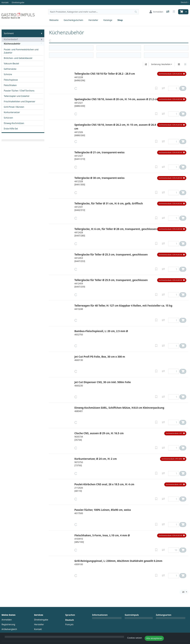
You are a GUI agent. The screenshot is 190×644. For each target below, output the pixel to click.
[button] (172, 74)
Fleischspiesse (11, 80)
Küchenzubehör (23, 44)
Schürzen (8, 118)
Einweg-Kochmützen (14, 123)
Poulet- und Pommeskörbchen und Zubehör (21, 51)
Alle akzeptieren (154, 638)
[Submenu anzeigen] (42, 33)
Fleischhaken (10, 85)
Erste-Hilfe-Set (11, 129)
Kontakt (38, 629)
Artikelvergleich (9, 629)
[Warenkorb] (181, 12)
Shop (120, 20)
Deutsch (184, 2)
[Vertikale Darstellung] (179, 64)
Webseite (54, 20)
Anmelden (7, 620)
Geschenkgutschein (73, 20)
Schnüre (8, 74)
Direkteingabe (41, 620)
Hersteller (93, 20)
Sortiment (9, 33)
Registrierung (8, 624)
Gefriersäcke (10, 69)
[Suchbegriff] (91, 12)
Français (69, 624)
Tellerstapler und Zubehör (17, 96)
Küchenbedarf (11, 39)
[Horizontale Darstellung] (185, 64)
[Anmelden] (156, 12)
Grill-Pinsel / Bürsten (14, 107)
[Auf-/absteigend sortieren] (146, 64)
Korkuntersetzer (12, 112)
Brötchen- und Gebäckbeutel (18, 58)
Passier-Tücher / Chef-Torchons (19, 91)
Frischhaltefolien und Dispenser (20, 101)
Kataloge (108, 20)
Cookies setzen (135, 638)
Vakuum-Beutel (11, 64)
